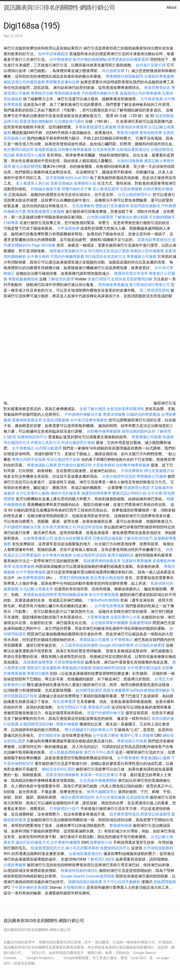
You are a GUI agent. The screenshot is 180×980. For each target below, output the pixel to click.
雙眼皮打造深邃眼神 (112, 206)
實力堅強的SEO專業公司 (150, 285)
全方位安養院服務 (110, 797)
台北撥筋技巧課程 (70, 121)
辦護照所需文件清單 (131, 273)
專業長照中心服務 (31, 155)
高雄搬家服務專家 (38, 662)
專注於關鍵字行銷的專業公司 (89, 730)
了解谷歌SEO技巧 (138, 538)
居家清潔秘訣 (62, 183)
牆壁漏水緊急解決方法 (68, 251)
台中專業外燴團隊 (66, 842)
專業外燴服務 (67, 724)
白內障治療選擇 (100, 217)
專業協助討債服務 (77, 668)
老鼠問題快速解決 (145, 206)
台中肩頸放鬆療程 (158, 848)
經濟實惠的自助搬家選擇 (128, 59)
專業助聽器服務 (67, 93)
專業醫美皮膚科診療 (63, 82)
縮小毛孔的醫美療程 (82, 848)
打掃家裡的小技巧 (64, 809)
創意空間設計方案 (72, 707)
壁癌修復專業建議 (113, 285)
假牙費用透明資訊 (124, 814)
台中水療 (155, 493)
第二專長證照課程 (155, 290)
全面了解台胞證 (93, 409)
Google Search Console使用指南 (88, 876)
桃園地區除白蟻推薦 (85, 882)
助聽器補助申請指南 (109, 668)
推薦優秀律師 (140, 623)
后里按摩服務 (24, 566)
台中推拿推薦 (152, 99)
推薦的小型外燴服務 (147, 251)
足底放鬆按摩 (138, 797)
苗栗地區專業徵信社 (154, 240)
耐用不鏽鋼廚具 (121, 555)
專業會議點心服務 (42, 465)
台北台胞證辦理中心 (135, 195)
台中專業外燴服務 (57, 555)
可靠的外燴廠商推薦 (67, 257)
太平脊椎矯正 (24, 448)
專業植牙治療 (42, 93)
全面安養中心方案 (125, 617)
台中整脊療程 (129, 758)
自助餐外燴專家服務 (75, 150)
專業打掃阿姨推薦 (74, 578)
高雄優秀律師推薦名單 (102, 561)
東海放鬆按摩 (151, 133)
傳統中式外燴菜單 (65, 493)
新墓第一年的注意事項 (99, 775)
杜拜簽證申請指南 (88, 527)
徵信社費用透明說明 (78, 797)
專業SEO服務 (127, 133)
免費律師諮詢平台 (32, 437)
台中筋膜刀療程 (106, 735)
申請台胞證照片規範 (78, 443)
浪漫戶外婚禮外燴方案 (106, 713)
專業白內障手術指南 (29, 459)
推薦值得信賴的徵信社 (79, 871)
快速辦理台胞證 (137, 488)
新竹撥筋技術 (49, 735)
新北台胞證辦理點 (27, 166)
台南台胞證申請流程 (119, 476)
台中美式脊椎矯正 (57, 527)
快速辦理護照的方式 (48, 848)
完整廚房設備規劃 (108, 538)
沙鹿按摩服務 (15, 865)
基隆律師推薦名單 (27, 420)
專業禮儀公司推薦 (146, 437)
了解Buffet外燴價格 (103, 600)
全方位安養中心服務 (33, 493)
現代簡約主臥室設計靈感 (109, 251)
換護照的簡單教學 (96, 493)
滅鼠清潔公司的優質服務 (24, 82)
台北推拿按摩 (104, 150)
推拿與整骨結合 (157, 88)
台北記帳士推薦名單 (36, 589)
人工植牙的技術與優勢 (79, 645)
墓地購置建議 (46, 150)
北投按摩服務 (131, 189)
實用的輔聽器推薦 (73, 595)
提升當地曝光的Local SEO (67, 178)
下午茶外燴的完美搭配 (30, 887)
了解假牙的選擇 (61, 279)
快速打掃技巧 (99, 279)
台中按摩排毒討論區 (145, 668)
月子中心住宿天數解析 (122, 882)
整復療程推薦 (121, 826)
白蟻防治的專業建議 (143, 414)
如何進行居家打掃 (151, 65)
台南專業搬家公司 (38, 538)
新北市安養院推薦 (104, 595)
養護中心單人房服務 (137, 735)
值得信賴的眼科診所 (139, 431)
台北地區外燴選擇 (150, 645)
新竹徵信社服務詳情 (75, 465)
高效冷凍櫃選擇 (116, 690)
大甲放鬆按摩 (69, 228)
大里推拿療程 (104, 465)
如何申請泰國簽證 (53, 54)
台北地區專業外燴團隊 (110, 623)
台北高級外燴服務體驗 (99, 780)
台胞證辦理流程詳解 (36, 724)
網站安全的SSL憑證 (58, 769)
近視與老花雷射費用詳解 (132, 279)
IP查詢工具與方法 (45, 443)
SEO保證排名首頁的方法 (105, 257)
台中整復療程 (61, 59)
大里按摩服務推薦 (70, 662)
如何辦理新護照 (89, 690)
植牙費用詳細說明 (19, 150)
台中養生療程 (39, 257)
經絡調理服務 (165, 882)
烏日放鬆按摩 (114, 71)
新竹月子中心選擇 (99, 752)
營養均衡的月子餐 (77, 189)
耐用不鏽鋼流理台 (102, 792)
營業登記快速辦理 (155, 814)
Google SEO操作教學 (116, 645)
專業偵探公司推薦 (132, 741)
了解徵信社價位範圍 (131, 217)
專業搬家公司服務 (142, 257)
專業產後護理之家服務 (97, 127)
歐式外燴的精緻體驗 (90, 59)
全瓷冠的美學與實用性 (125, 409)
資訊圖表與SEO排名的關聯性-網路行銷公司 (59, 8)
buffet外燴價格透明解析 (150, 690)
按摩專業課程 (34, 578)
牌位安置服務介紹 (159, 471)
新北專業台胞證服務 (107, 578)
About (171, 7)
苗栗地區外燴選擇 (132, 127)
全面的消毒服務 (130, 161)
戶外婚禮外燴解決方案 (100, 93)
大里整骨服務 (99, 617)
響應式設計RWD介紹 (129, 493)
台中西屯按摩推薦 (110, 606)
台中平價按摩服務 (31, 572)
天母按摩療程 (132, 471)
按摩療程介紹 (86, 183)
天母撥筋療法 (74, 887)
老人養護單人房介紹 (33, 183)
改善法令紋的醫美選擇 (73, 538)
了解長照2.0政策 (101, 859)
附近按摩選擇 (65, 702)
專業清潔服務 (114, 414)
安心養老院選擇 (106, 189)
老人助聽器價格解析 (66, 752)
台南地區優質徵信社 (133, 150)
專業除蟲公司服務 (94, 640)
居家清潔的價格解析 (36, 121)
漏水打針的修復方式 (33, 842)
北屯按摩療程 (84, 206)
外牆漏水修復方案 (46, 189)
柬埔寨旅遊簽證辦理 (40, 595)
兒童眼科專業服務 (159, 76)
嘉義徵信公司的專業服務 (140, 93)
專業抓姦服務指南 (23, 279)
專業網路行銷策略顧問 (124, 76)
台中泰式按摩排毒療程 (89, 420)
